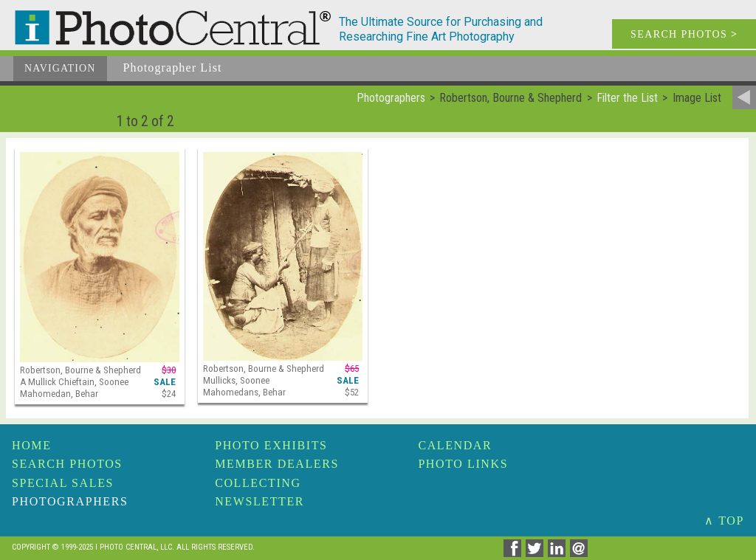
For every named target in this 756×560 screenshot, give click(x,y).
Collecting (258, 483)
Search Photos (67, 464)
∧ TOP (724, 521)
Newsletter (260, 501)
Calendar (455, 445)
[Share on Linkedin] (559, 553)
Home (32, 445)
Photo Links (463, 464)
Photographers (70, 501)
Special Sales (63, 483)
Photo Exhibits (271, 445)
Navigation (60, 68)
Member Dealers (277, 464)
